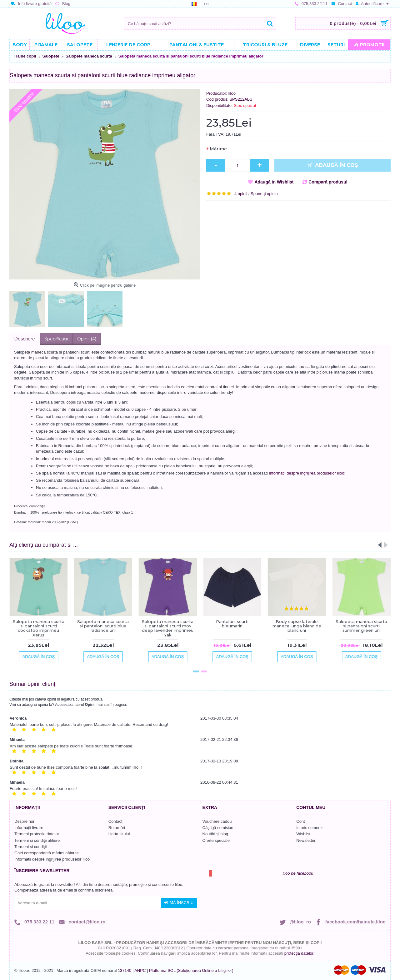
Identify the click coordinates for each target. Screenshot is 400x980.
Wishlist (303, 834)
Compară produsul (328, 182)
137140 (125, 970)
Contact (115, 821)
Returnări (117, 828)
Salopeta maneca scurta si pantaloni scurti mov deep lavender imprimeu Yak (168, 628)
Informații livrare (29, 828)
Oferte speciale (216, 840)
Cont (300, 821)
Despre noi (24, 821)
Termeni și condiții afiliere (37, 840)
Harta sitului (119, 834)
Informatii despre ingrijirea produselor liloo (306, 473)
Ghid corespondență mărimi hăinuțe (47, 853)
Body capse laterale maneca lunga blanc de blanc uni (297, 626)
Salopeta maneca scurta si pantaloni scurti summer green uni (361, 626)
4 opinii (241, 194)
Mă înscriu (179, 903)
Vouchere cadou (217, 821)
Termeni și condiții (30, 847)
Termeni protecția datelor (37, 834)
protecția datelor (299, 953)
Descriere (25, 339)
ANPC (140, 970)
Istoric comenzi (310, 828)
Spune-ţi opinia (264, 194)
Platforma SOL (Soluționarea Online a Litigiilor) (191, 970)
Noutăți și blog (215, 834)
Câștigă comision (218, 828)
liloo (232, 93)
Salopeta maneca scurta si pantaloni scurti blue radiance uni (103, 626)
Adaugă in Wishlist (274, 182)
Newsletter (306, 840)
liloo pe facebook (298, 873)
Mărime (218, 149)
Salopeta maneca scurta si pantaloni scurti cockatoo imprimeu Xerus (39, 628)
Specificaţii (56, 339)
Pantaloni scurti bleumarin (232, 624)
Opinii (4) (87, 339)
